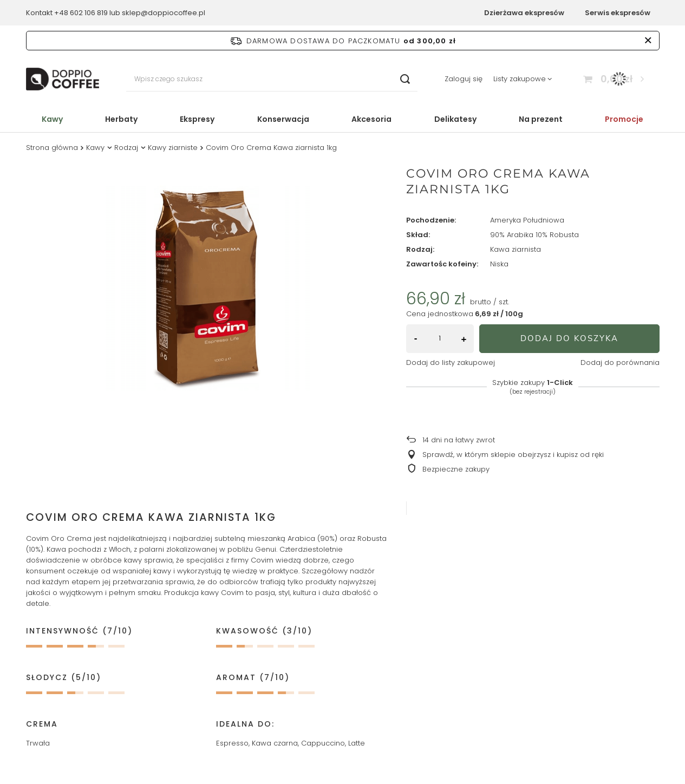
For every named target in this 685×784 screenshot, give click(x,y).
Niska (499, 264)
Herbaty (121, 119)
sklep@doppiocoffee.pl (164, 13)
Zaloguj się (464, 79)
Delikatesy (455, 119)
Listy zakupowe (520, 79)
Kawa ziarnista (516, 250)
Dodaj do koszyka (569, 338)
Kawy (52, 119)
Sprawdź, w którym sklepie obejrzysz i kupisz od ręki (513, 455)
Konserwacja (283, 119)
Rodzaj (126, 148)
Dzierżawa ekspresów (524, 13)
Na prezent (541, 119)
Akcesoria (371, 119)
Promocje (624, 119)
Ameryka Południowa (527, 221)
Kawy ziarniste (173, 148)
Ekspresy (197, 119)
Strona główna (52, 148)
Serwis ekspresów (618, 13)
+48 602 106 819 (81, 13)
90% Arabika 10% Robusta (534, 235)
